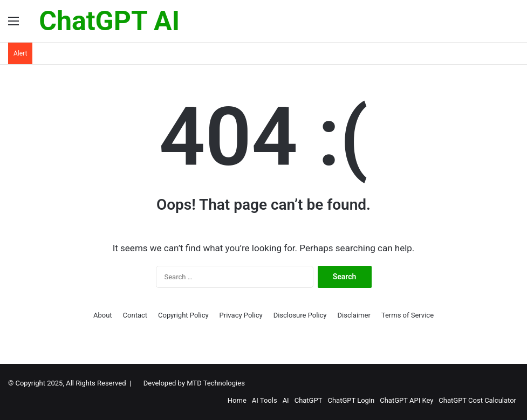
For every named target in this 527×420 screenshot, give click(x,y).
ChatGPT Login (351, 400)
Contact (135, 315)
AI (286, 400)
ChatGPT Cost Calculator (477, 400)
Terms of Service (408, 315)
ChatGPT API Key (406, 400)
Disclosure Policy (300, 315)
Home (237, 400)
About (103, 315)
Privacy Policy (241, 315)
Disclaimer (354, 315)
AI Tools (265, 400)
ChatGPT (309, 400)
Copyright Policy (183, 315)
